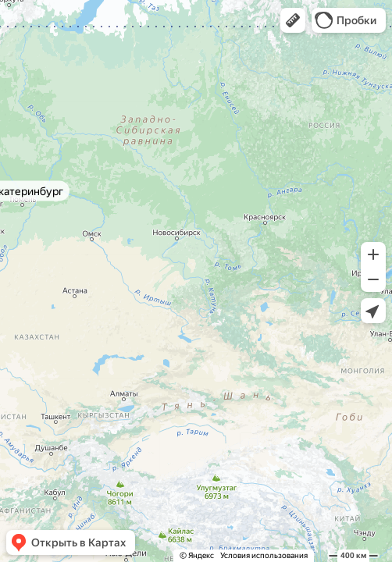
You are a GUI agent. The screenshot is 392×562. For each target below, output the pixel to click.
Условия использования (264, 555)
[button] (293, 20)
